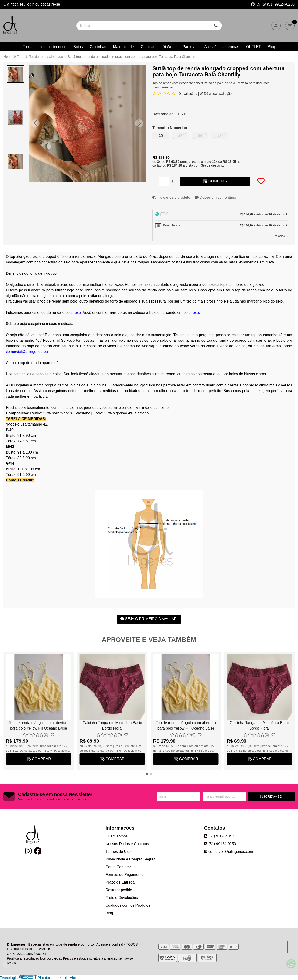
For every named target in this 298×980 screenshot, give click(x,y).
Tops (27, 47)
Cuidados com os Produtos (128, 905)
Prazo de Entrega (120, 882)
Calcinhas (98, 47)
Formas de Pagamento (124, 875)
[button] (36, 123)
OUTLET (253, 47)
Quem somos (117, 836)
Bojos (78, 47)
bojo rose (73, 312)
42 (180, 136)
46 (220, 136)
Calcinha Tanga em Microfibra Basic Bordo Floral (112, 726)
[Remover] (155, 181)
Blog (271, 47)
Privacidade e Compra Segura (130, 859)
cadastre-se (50, 4)
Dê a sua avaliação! (216, 94)
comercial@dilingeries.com (28, 352)
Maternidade (124, 47)
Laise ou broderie (52, 47)
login (31, 4)
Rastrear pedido (119, 890)
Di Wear (169, 47)
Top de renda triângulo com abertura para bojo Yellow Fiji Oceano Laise (39, 726)
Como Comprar (118, 867)
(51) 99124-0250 (279, 4)
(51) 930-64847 (219, 836)
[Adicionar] (173, 181)
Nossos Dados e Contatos (127, 844)
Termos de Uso (118, 852)
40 (161, 136)
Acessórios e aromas (222, 47)
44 (200, 136)
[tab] (222, 215)
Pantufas (190, 47)
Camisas (148, 47)
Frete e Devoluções (122, 898)
